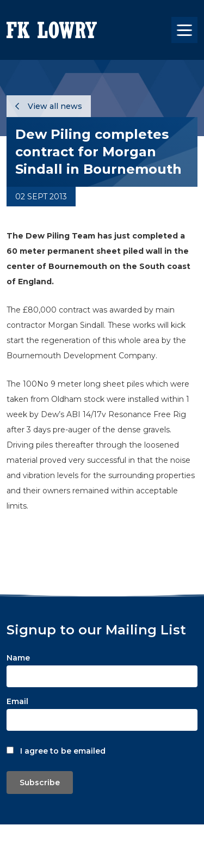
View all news (49, 106)
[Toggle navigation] (184, 30)
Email (17, 701)
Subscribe (40, 783)
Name (18, 658)
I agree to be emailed (63, 751)
